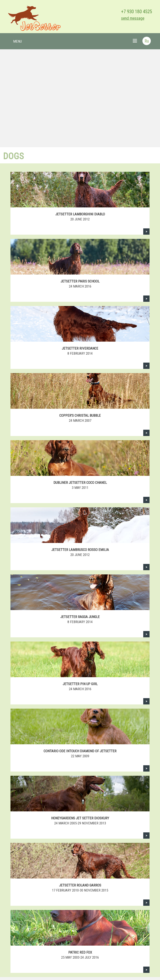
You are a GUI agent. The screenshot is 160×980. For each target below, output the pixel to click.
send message (133, 18)
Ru (147, 41)
